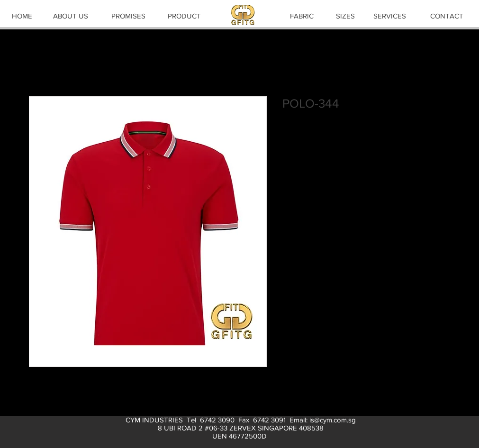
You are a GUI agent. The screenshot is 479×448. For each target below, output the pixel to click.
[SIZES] (345, 16)
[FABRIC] (302, 16)
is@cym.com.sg (333, 420)
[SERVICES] (390, 16)
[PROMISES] (128, 16)
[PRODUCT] (184, 16)
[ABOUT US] (71, 16)
